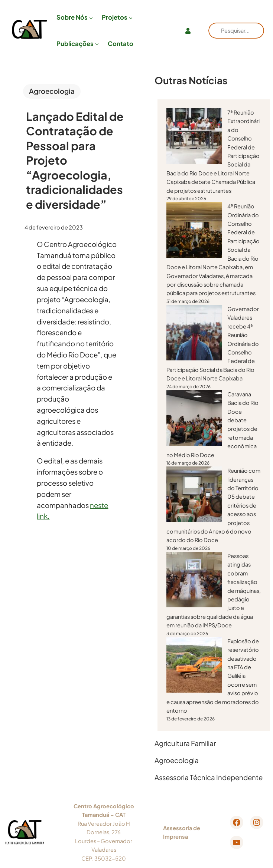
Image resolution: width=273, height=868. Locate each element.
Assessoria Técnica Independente (209, 777)
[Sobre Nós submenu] (91, 17)
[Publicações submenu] (97, 44)
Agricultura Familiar (185, 743)
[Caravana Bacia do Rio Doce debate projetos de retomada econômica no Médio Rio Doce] (194, 419)
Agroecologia (52, 91)
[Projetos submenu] (131, 17)
